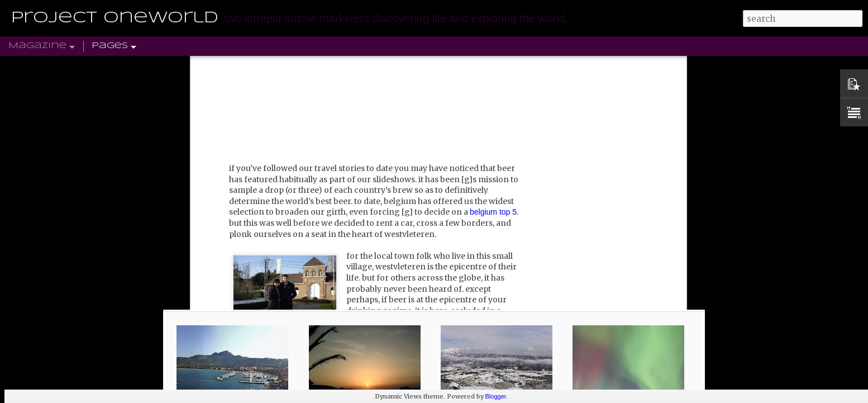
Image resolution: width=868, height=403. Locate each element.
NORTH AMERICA (252, 65)
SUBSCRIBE (633, 65)
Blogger (496, 396)
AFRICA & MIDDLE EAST (358, 65)
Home (22, 65)
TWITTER (515, 65)
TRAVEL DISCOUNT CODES (732, 65)
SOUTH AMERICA (162, 65)
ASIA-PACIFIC (455, 65)
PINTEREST (570, 65)
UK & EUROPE (80, 65)
